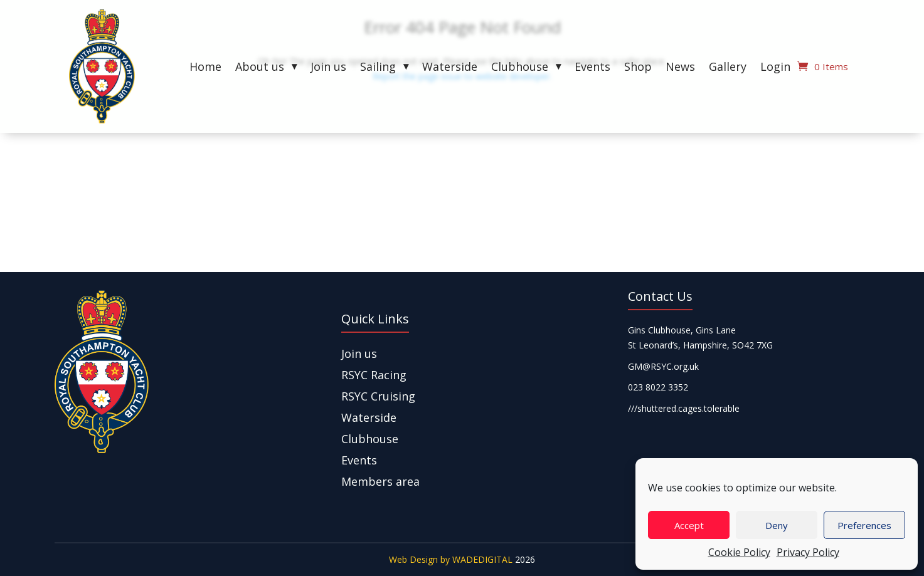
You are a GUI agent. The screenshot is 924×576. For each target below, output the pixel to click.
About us (260, 68)
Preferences (864, 525)
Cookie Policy (739, 552)
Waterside (450, 68)
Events (592, 68)
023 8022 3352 (658, 387)
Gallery (728, 68)
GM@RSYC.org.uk (663, 366)
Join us (328, 68)
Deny (777, 525)
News (680, 68)
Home (205, 68)
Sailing (378, 68)
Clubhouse (520, 68)
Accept (689, 525)
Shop (638, 68)
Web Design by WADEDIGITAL (451, 559)
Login (775, 68)
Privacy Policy (808, 552)
